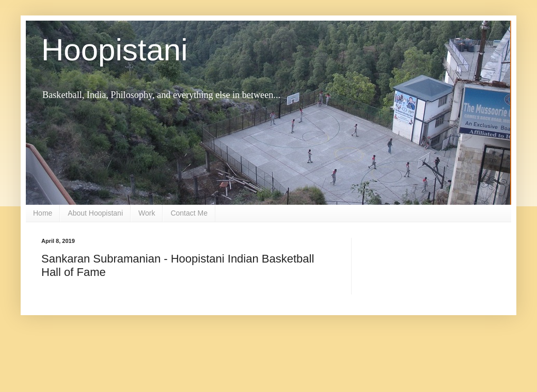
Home (43, 213)
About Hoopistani (95, 213)
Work (147, 213)
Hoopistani (115, 50)
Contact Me (189, 213)
